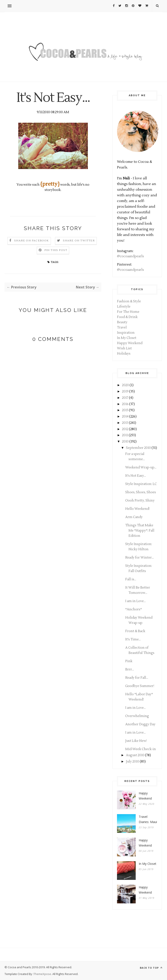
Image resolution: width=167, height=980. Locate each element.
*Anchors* (134, 609)
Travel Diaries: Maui (148, 819)
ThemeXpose (42, 974)
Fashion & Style (129, 301)
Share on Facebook (31, 241)
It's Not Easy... (136, 476)
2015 (125, 410)
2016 (125, 404)
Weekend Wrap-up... (141, 467)
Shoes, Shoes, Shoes (141, 492)
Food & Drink (127, 317)
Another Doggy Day (140, 724)
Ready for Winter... (139, 558)
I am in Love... (135, 601)
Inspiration (126, 333)
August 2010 (135, 755)
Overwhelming (137, 716)
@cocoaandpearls (130, 256)
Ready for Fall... (137, 678)
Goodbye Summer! (140, 686)
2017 (125, 398)
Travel (122, 328)
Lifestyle (124, 307)
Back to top (151, 968)
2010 (125, 442)
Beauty (122, 322)
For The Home (128, 312)
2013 (125, 423)
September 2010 (138, 448)
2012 (125, 429)
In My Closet (127, 338)
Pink (129, 661)
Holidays (124, 354)
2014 (125, 417)
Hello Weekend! (137, 509)
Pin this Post (56, 250)
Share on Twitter (79, 241)
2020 (125, 385)
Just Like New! (136, 741)
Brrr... (130, 669)
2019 (125, 391)
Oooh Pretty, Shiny (140, 501)
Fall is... (131, 579)
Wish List (124, 348)
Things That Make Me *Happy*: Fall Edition (140, 531)
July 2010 (133, 762)
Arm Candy (134, 517)
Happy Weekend (130, 343)
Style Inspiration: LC (141, 484)
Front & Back (135, 631)
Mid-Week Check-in (141, 749)
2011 (125, 435)
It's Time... (133, 639)
